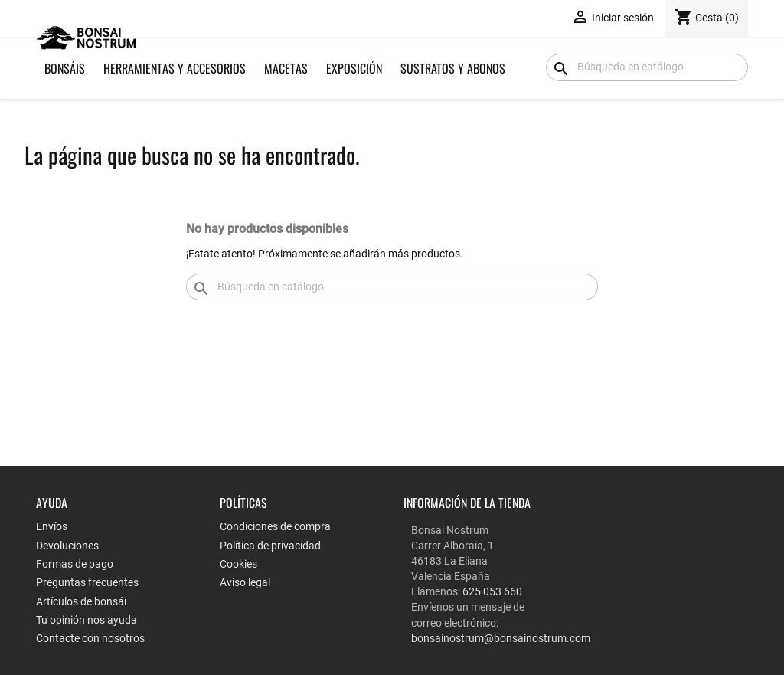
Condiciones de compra (275, 526)
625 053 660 (492, 591)
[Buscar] (647, 67)
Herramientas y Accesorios (175, 68)
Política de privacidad (270, 546)
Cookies (238, 564)
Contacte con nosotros (90, 638)
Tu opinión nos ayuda (87, 620)
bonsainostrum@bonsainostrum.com (501, 638)
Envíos (52, 526)
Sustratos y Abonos (453, 68)
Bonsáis (65, 68)
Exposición (354, 68)
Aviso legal (245, 582)
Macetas (286, 68)
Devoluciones (67, 546)
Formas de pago (75, 564)
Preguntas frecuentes (87, 582)
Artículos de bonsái (81, 601)
